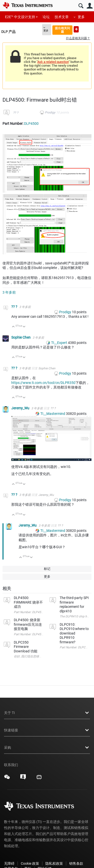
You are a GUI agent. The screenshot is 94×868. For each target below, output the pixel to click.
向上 (13, 327)
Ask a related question (53, 62)
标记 (47, 569)
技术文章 (62, 17)
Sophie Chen (21, 337)
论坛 (46, 17)
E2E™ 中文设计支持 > (21, 17)
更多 (81, 17)
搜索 (81, 6)
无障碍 (9, 863)
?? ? (16, 113)
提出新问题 (76, 29)
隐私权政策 (54, 863)
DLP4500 (31, 124)
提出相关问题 (62, 30)
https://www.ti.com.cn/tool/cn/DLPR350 (43, 383)
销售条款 (76, 863)
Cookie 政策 (30, 863)
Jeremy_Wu (21, 408)
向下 (24, 327)
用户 (90, 6)
